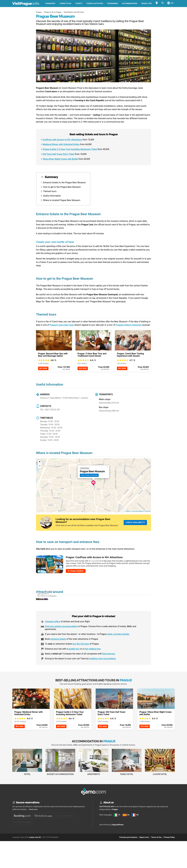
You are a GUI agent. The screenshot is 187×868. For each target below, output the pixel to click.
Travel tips (146, 3)
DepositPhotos (118, 851)
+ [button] (40, 462)
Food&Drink (113, 3)
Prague (115, 822)
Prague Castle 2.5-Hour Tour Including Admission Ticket (70, 149)
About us (109, 816)
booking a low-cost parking (102, 672)
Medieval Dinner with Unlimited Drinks (61, 144)
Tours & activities (95, 3)
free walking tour (92, 662)
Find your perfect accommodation (61, 640)
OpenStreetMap (137, 511)
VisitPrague (26, 4)
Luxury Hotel (160, 775)
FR (102, 840)
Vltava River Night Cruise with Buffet (60, 159)
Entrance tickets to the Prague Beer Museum (64, 183)
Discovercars (109, 667)
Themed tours (50, 191)
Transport (50, 3)
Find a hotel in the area (89, 475)
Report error (144, 863)
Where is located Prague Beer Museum (62, 200)
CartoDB (147, 511)
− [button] (40, 466)
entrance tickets (58, 652)
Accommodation (129, 3)
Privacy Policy (169, 863)
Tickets (79, 3)
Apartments (94, 775)
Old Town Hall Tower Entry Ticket (59, 154)
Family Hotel (127, 775)
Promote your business (128, 863)
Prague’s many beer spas (62, 325)
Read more (33, 822)
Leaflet (127, 511)
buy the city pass (81, 657)
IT (102, 831)
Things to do (65, 3)
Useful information (52, 196)
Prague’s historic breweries (129, 325)
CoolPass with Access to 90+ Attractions (62, 140)
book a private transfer (118, 647)
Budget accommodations (60, 775)
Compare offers (53, 635)
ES (102, 835)
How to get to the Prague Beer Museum (62, 187)
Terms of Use (156, 863)
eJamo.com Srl (35, 863)
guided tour (74, 662)
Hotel (27, 775)
